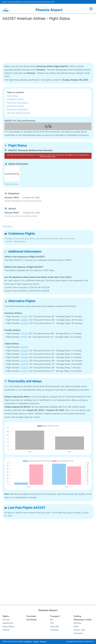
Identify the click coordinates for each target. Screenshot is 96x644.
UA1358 (24, 347)
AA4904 (24, 323)
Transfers (54, 630)
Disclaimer (28, 641)
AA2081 (24, 316)
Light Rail (54, 626)
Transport (55, 616)
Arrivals (6, 620)
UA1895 (24, 357)
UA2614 (24, 368)
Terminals (31, 616)
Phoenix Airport (49, 10)
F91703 (24, 333)
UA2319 (24, 364)
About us (43, 641)
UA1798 (24, 354)
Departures (8, 623)
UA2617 (24, 371)
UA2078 (24, 361)
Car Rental (31, 620)
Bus (52, 620)
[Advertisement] (48, 43)
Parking (77, 616)
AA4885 (24, 320)
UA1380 (24, 351)
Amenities (78, 633)
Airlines (6, 630)
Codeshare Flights (15, 99)
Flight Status (12, 96)
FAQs (76, 626)
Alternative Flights (15, 106)
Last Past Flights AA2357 (18, 113)
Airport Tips (79, 630)
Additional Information (17, 103)
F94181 (24, 337)
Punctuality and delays (17, 109)
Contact (36, 641)
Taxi (52, 623)
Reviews (78, 623)
